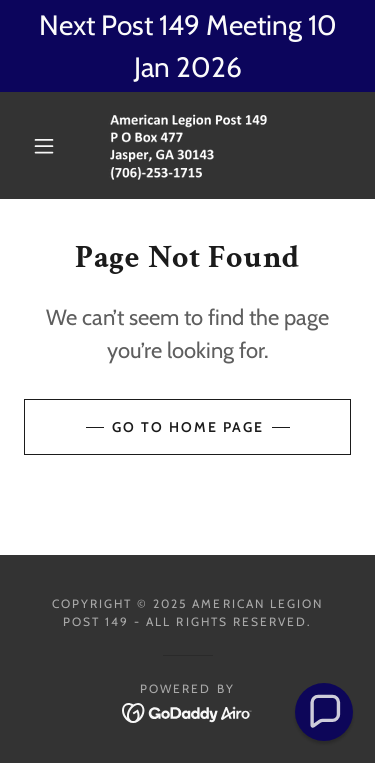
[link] (191, 145)
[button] (44, 146)
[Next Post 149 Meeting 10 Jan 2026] (187, 46)
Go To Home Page (188, 427)
